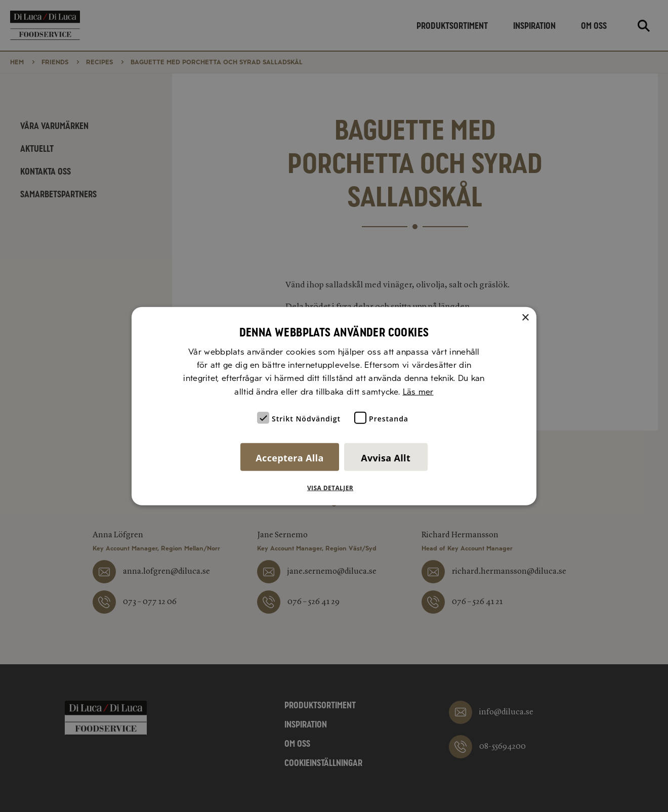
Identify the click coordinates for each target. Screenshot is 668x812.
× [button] (525, 317)
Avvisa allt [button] (386, 458)
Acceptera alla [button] (289, 458)
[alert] (334, 406)
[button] (334, 488)
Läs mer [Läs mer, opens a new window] (418, 391)
